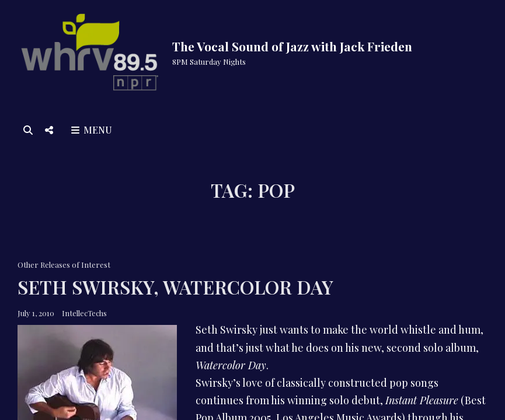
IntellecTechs (84, 313)
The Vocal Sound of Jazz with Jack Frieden (292, 46)
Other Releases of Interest (64, 265)
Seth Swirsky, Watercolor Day (175, 287)
